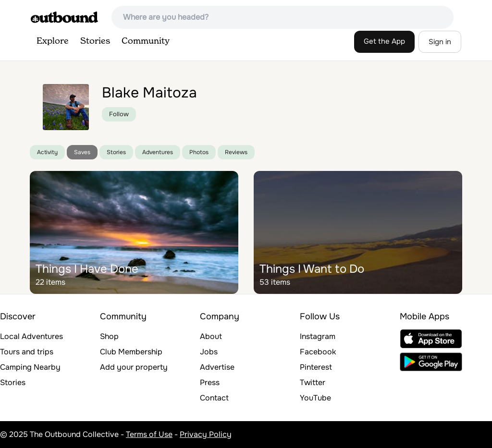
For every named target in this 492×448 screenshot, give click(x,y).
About (211, 336)
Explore (53, 41)
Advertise (217, 367)
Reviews (236, 152)
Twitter (313, 382)
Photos (199, 152)
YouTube (315, 398)
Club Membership (131, 352)
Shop (109, 336)
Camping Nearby (30, 367)
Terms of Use (149, 434)
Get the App (384, 41)
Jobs (209, 352)
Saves (82, 152)
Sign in (440, 42)
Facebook (318, 352)
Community (146, 41)
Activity (47, 152)
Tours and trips (27, 352)
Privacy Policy (206, 434)
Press (210, 382)
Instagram (318, 336)
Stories (95, 41)
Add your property (134, 367)
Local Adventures (31, 336)
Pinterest (316, 367)
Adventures (158, 152)
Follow (119, 114)
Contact (214, 398)
